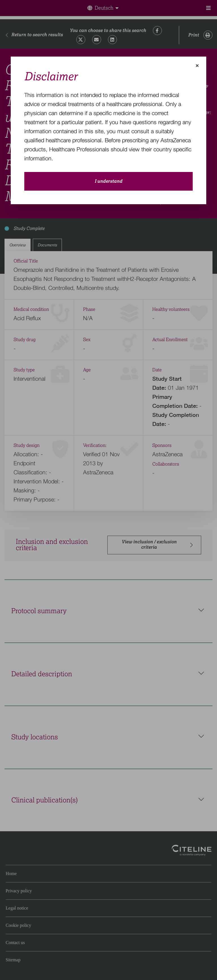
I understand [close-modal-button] (108, 181)
